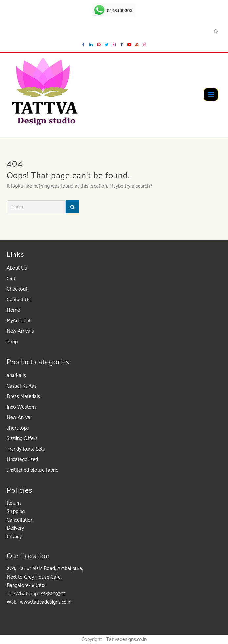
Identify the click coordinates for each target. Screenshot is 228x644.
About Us (17, 268)
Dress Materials (23, 397)
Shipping (16, 511)
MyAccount (19, 321)
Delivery (15, 528)
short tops (18, 428)
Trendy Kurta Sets (26, 449)
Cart (11, 279)
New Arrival (19, 418)
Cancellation (20, 520)
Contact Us (19, 300)
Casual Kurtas (22, 386)
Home (13, 310)
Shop (12, 342)
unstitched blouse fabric (32, 470)
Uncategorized (22, 460)
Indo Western (21, 407)
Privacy (14, 537)
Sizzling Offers (22, 439)
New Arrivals (20, 331)
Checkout (17, 289)
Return (14, 503)
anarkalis (16, 376)
